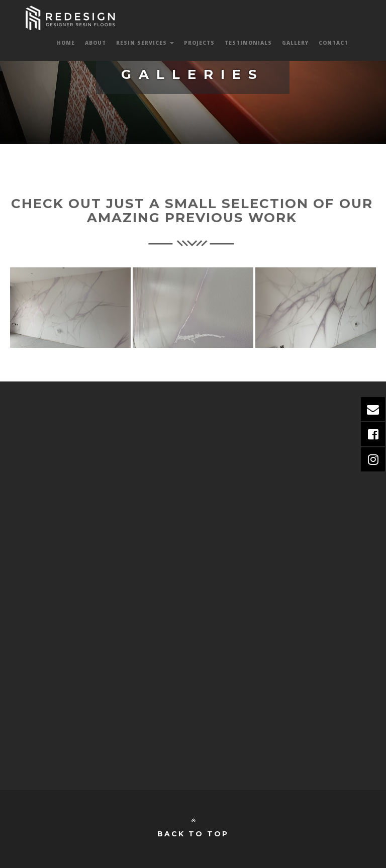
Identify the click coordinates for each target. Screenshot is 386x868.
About (95, 43)
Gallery (295, 43)
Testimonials (248, 43)
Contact (333, 43)
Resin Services (145, 43)
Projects (199, 43)
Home (66, 43)
